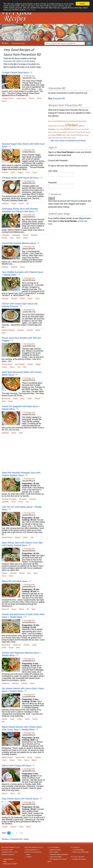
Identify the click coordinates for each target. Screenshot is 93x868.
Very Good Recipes (8, 847)
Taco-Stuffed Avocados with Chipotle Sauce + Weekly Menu (22, 274)
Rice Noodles (20, 364)
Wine (18, 648)
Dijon (4, 333)
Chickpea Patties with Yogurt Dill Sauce (20, 178)
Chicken (30, 330)
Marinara (5, 267)
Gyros (21, 827)
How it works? (54, 852)
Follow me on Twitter (10, 864)
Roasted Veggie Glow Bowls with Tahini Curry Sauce (23, 145)
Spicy (36, 573)
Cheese (32, 98)
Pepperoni (6, 683)
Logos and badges (56, 857)
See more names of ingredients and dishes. (68, 141)
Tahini (13, 172)
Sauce (4, 101)
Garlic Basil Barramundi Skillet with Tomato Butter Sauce (22, 374)
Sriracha (13, 573)
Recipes (5, 43)
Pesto (73, 132)
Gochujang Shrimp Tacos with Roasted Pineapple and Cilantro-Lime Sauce (20, 210)
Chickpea (5, 204)
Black (74, 121)
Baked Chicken (7, 757)
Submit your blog (55, 850)
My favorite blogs (18, 43)
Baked (21, 609)
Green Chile (20, 757)
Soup (50, 138)
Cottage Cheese (8, 98)
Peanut (4, 367)
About (28, 854)
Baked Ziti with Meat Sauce (15, 581)
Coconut (57, 129)
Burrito (30, 757)
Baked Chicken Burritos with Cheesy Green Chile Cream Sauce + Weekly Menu (22, 728)
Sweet (61, 138)
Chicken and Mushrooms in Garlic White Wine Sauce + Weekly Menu (23, 616)
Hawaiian (5, 502)
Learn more (31, 10)
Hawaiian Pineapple (9, 499)
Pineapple (5, 235)
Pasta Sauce (21, 98)
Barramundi (6, 399)
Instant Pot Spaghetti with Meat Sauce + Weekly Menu (21, 408)
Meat (21, 433)
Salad (59, 135)
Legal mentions (8, 859)
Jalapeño (33, 499)
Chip (84, 126)
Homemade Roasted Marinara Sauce (19, 243)
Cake (58, 126)
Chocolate (51, 129)
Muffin (87, 129)
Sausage (73, 135)
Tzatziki (5, 827)
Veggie (20, 172)
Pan (27, 502)
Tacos (18, 238)
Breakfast (51, 126)
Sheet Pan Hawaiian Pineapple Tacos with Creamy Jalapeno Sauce (21, 474)
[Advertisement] (23, 124)
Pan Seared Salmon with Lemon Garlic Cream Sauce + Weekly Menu (23, 690)
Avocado (5, 299)
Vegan (69, 138)
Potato (78, 132)
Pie (75, 132)
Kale (79, 129)
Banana (63, 121)
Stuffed (22, 299)
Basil (4, 401)
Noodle (30, 364)
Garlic (30, 399)
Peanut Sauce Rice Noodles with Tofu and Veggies (21, 339)
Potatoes (21, 330)
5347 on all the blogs (26, 61)
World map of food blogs (81, 852)
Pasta (39, 98)
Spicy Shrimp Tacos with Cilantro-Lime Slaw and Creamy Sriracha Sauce (22, 544)
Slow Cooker (85, 135)
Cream (20, 719)
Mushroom (17, 645)
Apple (50, 121)
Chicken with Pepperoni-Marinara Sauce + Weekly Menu (21, 654)
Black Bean (79, 121)
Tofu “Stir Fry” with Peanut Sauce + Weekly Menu (22, 508)
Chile (20, 760)
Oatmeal (55, 132)
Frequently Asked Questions (59, 854)
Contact (29, 857)
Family (67, 129)
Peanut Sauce (7, 364)
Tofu (19, 367)
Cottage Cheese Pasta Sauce (15, 73)
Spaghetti (5, 433)
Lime (12, 238)
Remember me (56, 194)
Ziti (28, 609)
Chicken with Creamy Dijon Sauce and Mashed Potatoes (19, 305)
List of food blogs (78, 850)
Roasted (5, 172)
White (4, 648)
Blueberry (85, 121)
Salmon (5, 719)
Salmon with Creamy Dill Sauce (16, 766)
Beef (71, 121)
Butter (22, 399)
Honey (76, 129)
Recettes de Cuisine (79, 859)
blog (5, 861)
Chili (80, 126)
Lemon (35, 719)
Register (74, 201)
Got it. (83, 4)
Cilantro (26, 235)
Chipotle (14, 299)
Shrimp (4, 238)
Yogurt (14, 204)
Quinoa (88, 132)
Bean (68, 121)
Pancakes (60, 132)
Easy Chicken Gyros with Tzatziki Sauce (20, 799)
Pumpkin (83, 132)
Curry (28, 172)
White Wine (6, 645)
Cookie (62, 129)
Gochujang (16, 235)
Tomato (37, 399)
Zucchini (74, 138)
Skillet (15, 399)
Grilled (72, 129)
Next (21, 833)
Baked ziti (5, 609)
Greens (12, 760)
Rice (25, 367)
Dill (28, 204)
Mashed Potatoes (8, 330)
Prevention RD (9, 61)
